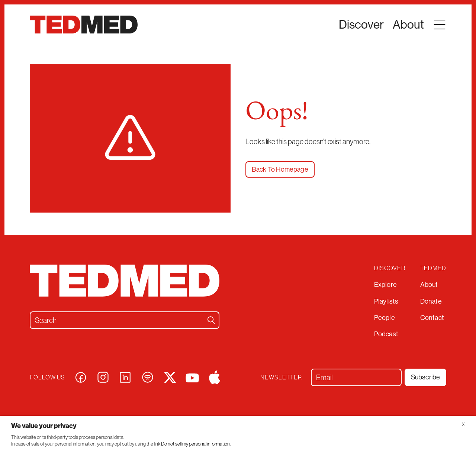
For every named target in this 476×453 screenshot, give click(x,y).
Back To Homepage (280, 169)
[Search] (211, 320)
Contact (432, 318)
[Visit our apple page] (215, 376)
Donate (431, 301)
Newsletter (281, 377)
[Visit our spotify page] (148, 376)
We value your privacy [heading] (44, 426)
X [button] (463, 425)
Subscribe (425, 377)
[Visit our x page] (170, 376)
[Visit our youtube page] (192, 377)
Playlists (386, 301)
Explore (385, 284)
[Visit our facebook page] (81, 376)
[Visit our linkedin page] (125, 376)
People (385, 318)
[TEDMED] (84, 25)
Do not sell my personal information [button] (195, 444)
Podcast (386, 334)
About (429, 284)
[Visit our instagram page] (103, 376)
